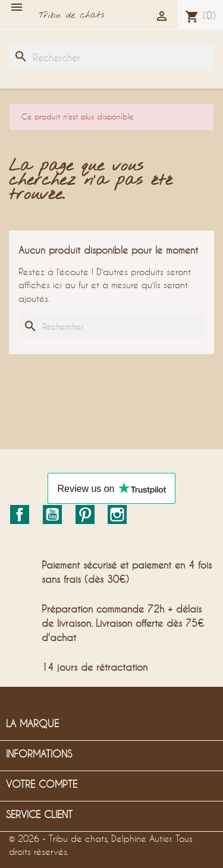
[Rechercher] (111, 58)
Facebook (20, 515)
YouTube (52, 515)
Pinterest (85, 515)
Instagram (117, 515)
